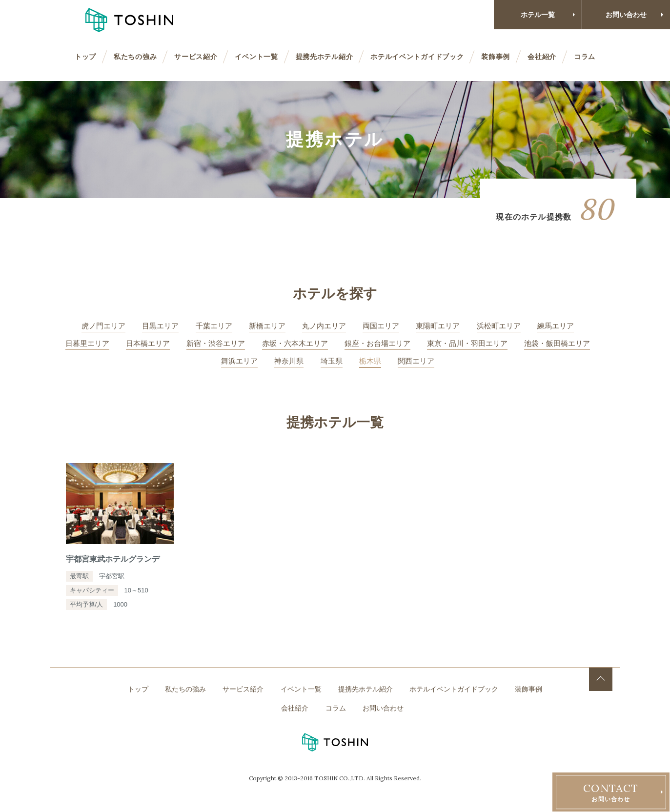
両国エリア (381, 326)
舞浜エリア (239, 361)
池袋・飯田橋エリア (557, 343)
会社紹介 (542, 57)
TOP (601, 679)
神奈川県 (289, 361)
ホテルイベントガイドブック (417, 57)
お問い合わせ (626, 15)
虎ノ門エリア (103, 326)
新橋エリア (267, 326)
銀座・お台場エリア (377, 343)
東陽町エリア (438, 326)
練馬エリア (556, 326)
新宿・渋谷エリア (216, 343)
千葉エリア (214, 326)
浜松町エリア (499, 326)
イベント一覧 (256, 57)
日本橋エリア (148, 343)
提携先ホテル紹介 (325, 57)
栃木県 (370, 361)
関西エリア (416, 361)
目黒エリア (160, 326)
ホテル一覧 (538, 15)
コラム (585, 57)
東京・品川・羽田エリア (467, 343)
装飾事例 (496, 57)
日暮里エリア (87, 343)
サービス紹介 (196, 57)
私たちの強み (135, 57)
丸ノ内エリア (324, 326)
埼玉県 (332, 361)
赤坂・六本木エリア (295, 343)
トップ (85, 57)
